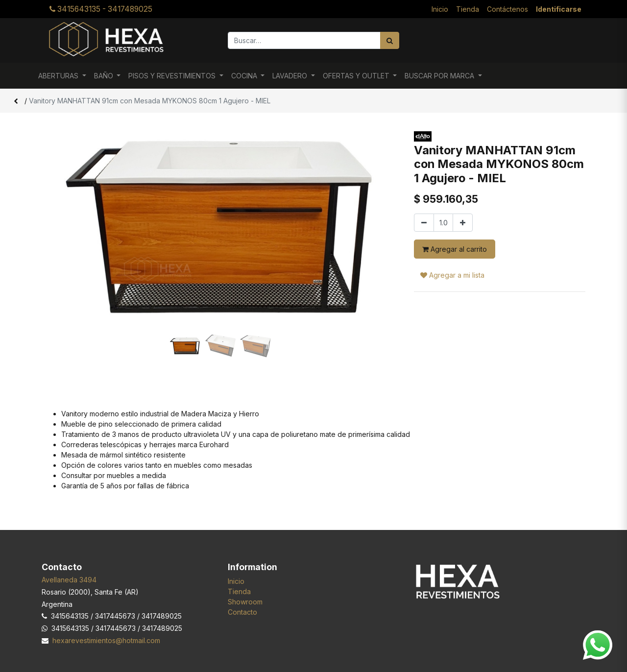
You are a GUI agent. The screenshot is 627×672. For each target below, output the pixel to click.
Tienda (239, 591)
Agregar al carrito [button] (455, 249)
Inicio (236, 581)
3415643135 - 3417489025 (101, 9)
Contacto (242, 612)
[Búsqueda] (390, 40)
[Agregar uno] (463, 223)
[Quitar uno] (424, 223)
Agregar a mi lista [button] (452, 275)
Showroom (245, 602)
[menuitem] (440, 9)
